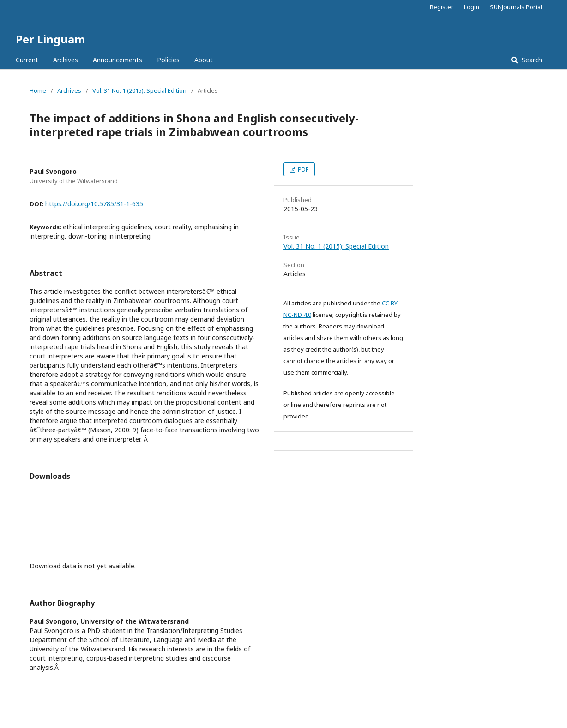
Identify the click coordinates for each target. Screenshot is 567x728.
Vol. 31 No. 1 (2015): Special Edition (139, 90)
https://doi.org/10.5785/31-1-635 (94, 204)
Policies (168, 60)
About (204, 60)
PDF (302, 169)
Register (442, 7)
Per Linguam (50, 39)
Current (27, 60)
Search (531, 60)
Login (472, 7)
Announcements (118, 60)
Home (38, 90)
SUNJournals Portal (516, 7)
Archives (66, 60)
